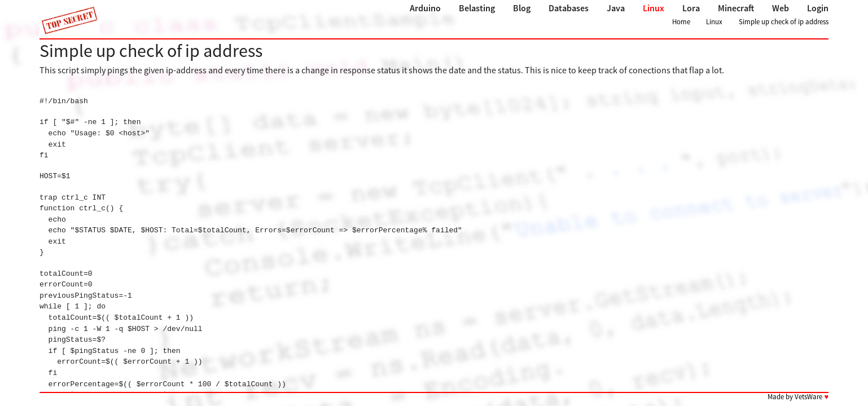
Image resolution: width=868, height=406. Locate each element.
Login (818, 8)
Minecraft (736, 8)
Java (616, 8)
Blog (522, 8)
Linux (654, 8)
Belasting (477, 8)
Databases (569, 8)
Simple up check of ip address (784, 21)
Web (781, 8)
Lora (691, 8)
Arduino (425, 8)
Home (681, 21)
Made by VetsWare (798, 396)
